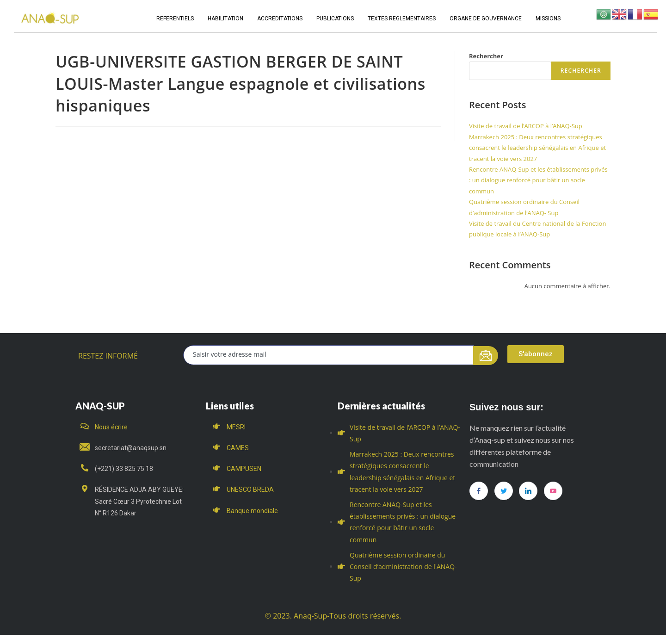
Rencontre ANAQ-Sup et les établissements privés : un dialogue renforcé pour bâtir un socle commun (538, 180)
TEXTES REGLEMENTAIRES (402, 19)
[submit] (486, 356)
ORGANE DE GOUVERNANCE (486, 19)
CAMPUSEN (244, 469)
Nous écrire (111, 427)
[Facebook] (479, 491)
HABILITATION (225, 19)
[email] (329, 355)
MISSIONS (548, 19)
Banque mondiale (252, 511)
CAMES (238, 448)
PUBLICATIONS (335, 19)
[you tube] (553, 491)
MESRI (236, 427)
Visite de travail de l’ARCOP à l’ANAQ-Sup (526, 126)
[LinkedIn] (528, 491)
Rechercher (486, 56)
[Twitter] (504, 491)
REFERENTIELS (175, 19)
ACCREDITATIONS (280, 19)
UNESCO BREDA (250, 489)
